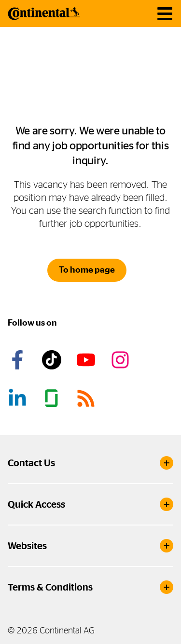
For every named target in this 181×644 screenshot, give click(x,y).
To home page (87, 270)
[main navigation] (165, 14)
